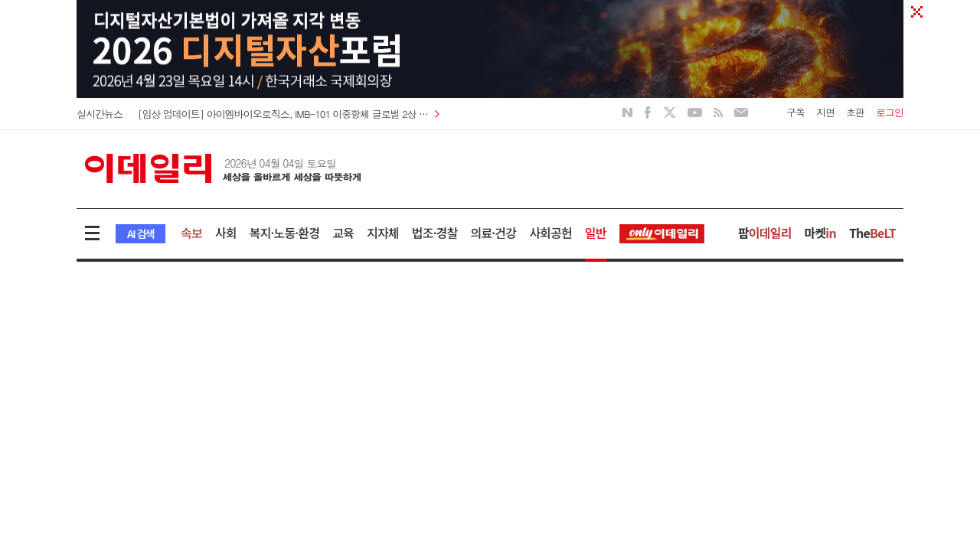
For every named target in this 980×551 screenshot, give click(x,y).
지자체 (383, 233)
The (872, 233)
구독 (795, 112)
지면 (825, 112)
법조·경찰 (435, 233)
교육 (343, 233)
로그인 (890, 112)
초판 (855, 112)
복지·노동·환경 (285, 233)
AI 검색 (140, 233)
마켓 (820, 233)
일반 (596, 233)
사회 (226, 233)
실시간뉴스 (100, 114)
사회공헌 (550, 233)
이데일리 (223, 168)
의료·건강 (493, 233)
